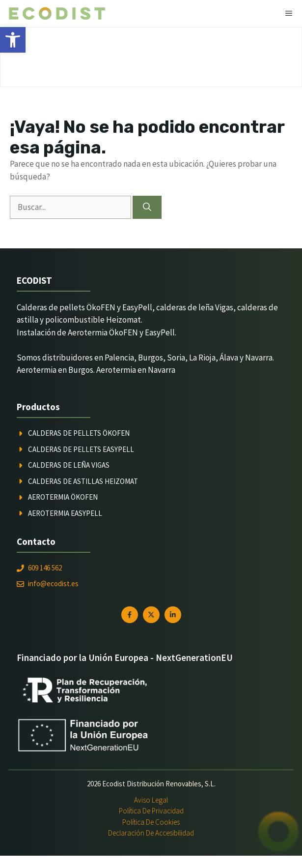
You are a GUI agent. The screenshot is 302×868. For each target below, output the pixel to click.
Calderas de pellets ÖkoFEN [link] (79, 433)
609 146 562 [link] (45, 568)
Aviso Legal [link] (151, 800)
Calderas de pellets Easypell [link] (81, 449)
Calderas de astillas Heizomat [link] (83, 481)
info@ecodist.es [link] (53, 584)
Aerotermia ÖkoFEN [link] (63, 497)
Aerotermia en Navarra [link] (136, 370)
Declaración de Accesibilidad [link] (151, 833)
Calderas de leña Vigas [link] (69, 465)
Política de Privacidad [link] (151, 811)
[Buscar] (147, 208)
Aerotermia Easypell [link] (65, 513)
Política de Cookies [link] (151, 822)
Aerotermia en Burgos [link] (55, 370)
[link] (13, 40)
